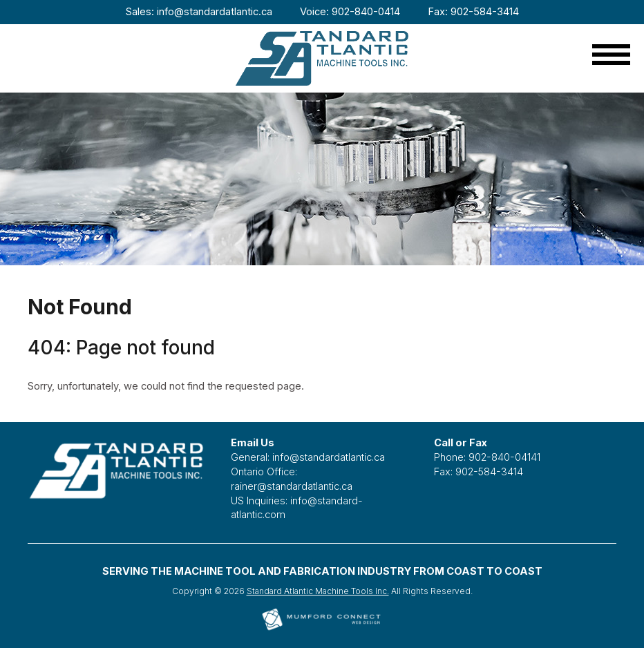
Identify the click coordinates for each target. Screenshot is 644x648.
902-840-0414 (366, 12)
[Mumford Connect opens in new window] (322, 629)
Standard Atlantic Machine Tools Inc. (318, 591)
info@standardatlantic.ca (215, 12)
